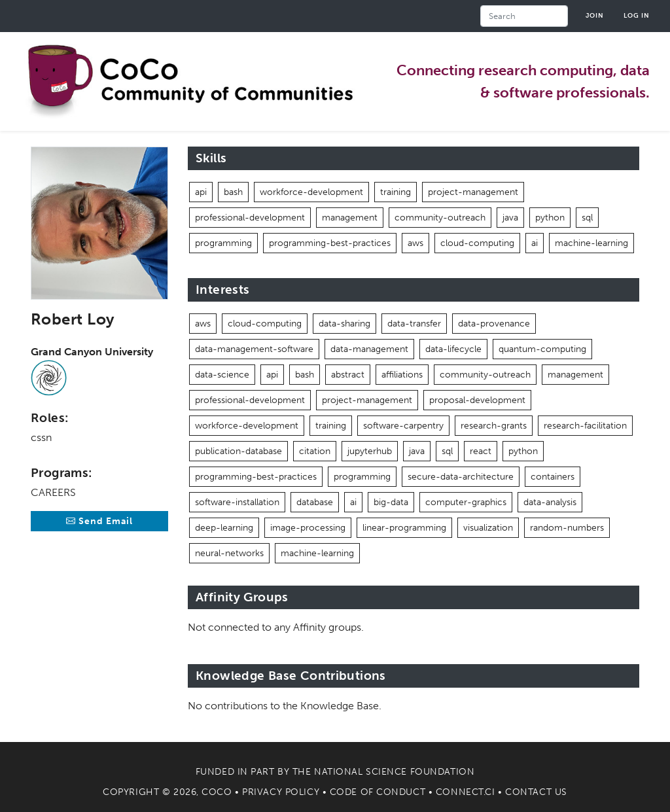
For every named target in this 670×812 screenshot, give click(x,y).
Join (595, 15)
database (315, 502)
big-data (391, 502)
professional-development (250, 218)
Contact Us (536, 792)
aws (415, 243)
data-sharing (344, 324)
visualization (488, 528)
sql (587, 218)
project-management (473, 192)
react (481, 451)
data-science (222, 375)
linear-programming (404, 528)
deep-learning (224, 528)
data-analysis (550, 502)
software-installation (237, 502)
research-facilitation (585, 426)
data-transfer (414, 324)
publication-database (238, 451)
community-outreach (440, 218)
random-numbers (567, 528)
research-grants (494, 426)
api (201, 192)
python (550, 218)
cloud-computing (477, 243)
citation (315, 451)
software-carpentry (403, 426)
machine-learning (591, 243)
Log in (637, 15)
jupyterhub (370, 451)
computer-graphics (466, 502)
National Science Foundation (394, 772)
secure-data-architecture (461, 477)
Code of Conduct (378, 792)
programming (223, 243)
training (396, 192)
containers (553, 477)
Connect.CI (466, 792)
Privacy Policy (281, 792)
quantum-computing (542, 349)
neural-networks (229, 553)
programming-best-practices (330, 243)
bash (233, 192)
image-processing (308, 528)
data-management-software (254, 349)
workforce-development (311, 192)
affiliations (402, 375)
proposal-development (477, 400)
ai (535, 243)
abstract (348, 375)
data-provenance (494, 324)
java (510, 218)
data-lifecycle (453, 349)
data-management (369, 349)
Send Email (99, 521)
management (350, 218)
